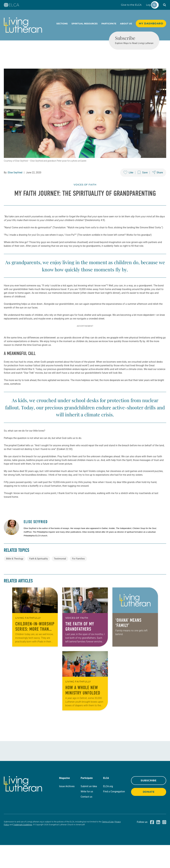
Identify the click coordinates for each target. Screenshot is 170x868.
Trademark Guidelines (23, 848)
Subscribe (149, 803)
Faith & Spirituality (39, 582)
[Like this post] (128, 184)
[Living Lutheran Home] (23, 25)
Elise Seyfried (15, 184)
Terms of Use (108, 845)
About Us (126, 24)
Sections (62, 24)
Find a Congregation (114, 814)
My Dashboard (151, 24)
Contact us (86, 820)
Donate (149, 815)
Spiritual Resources (85, 24)
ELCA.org (108, 809)
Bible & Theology (15, 582)
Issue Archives (67, 809)
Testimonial (60, 582)
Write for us (87, 814)
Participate (109, 24)
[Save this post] (143, 184)
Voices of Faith (85, 196)
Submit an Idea (89, 809)
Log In (150, 5)
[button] (165, 5)
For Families (78, 582)
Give (131, 5)
